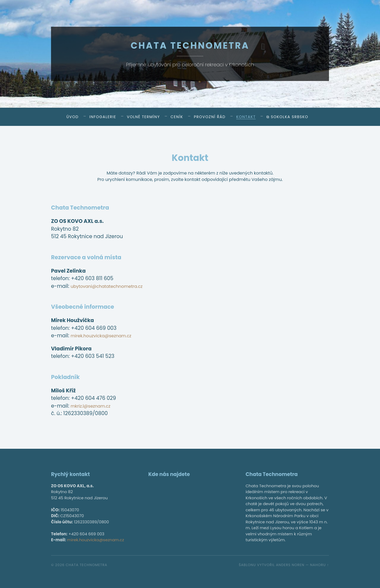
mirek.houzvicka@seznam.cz (107, 336)
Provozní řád (210, 117)
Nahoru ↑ (319, 565)
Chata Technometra (190, 45)
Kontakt (246, 117)
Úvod (72, 117)
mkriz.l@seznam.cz (94, 406)
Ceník (177, 117)
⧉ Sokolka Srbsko (287, 117)
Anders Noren (290, 565)
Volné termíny (144, 117)
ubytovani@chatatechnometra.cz (113, 286)
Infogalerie (103, 117)
